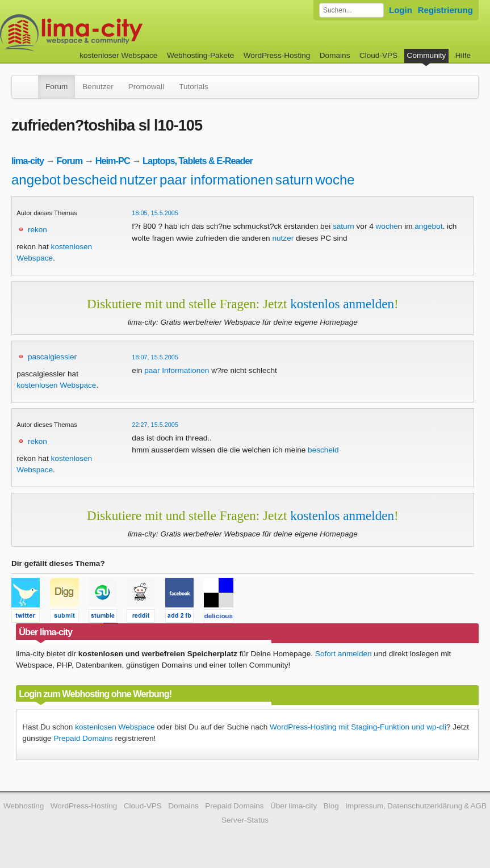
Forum (56, 87)
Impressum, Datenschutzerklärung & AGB (416, 806)
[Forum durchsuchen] (351, 10)
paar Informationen (177, 370)
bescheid (90, 180)
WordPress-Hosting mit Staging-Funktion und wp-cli (358, 727)
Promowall (146, 87)
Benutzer (98, 87)
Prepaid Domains (83, 738)
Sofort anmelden (344, 654)
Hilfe (463, 55)
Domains (335, 55)
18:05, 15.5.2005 (155, 213)
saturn (294, 180)
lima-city (28, 161)
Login (401, 10)
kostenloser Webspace (118, 55)
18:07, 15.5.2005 (155, 357)
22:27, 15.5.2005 (155, 425)
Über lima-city (294, 806)
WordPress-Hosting (277, 55)
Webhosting (24, 806)
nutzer (138, 180)
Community (427, 55)
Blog (331, 806)
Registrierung (445, 10)
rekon (37, 230)
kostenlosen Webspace (56, 385)
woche (335, 180)
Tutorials (194, 87)
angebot (36, 180)
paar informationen (216, 180)
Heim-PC (113, 161)
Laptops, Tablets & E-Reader (198, 161)
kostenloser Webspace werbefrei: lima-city (114, 33)
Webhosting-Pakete (200, 55)
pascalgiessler (52, 357)
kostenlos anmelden (342, 304)
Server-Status (245, 820)
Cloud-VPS (378, 55)
